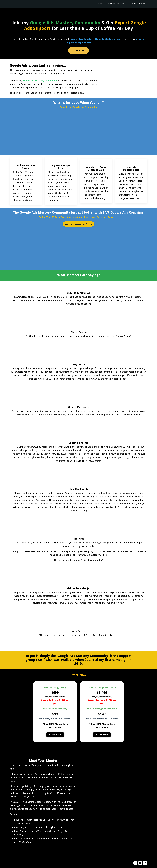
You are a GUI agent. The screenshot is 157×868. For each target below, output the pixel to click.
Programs (113, 4)
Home (101, 4)
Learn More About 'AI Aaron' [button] (78, 224)
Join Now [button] (78, 50)
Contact (142, 4)
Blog (134, 4)
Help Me (126, 4)
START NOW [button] (55, 735)
